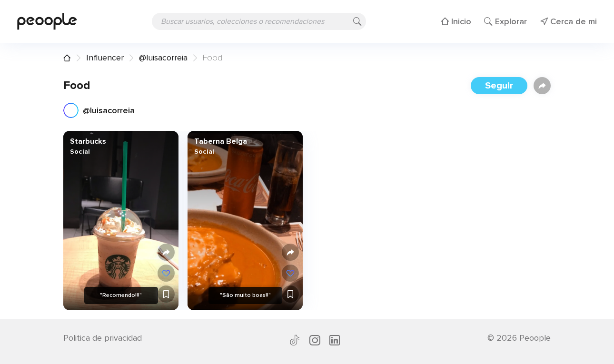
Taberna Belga (220, 141)
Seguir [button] (499, 86)
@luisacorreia (163, 58)
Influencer (105, 58)
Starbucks (88, 141)
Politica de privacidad (103, 338)
